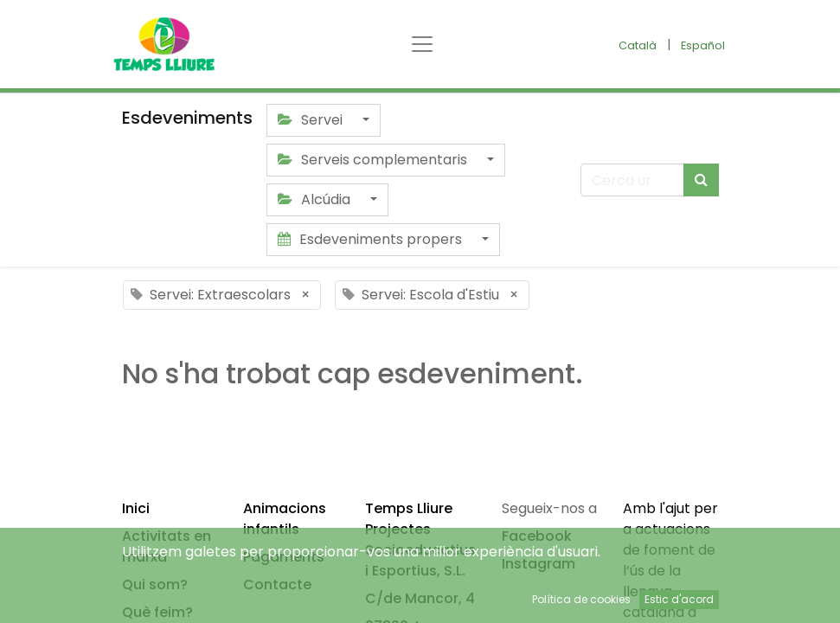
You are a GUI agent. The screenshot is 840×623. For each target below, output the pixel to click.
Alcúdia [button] (316, 199)
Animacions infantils (285, 519)
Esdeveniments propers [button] (372, 239)
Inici (136, 508)
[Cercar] (701, 180)
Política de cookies (581, 599)
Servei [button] (312, 120)
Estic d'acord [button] (679, 599)
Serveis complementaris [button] (374, 160)
